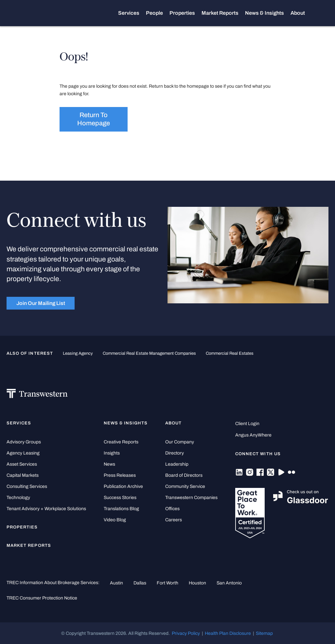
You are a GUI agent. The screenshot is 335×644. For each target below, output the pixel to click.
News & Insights (268, 13)
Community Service (185, 486)
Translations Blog (121, 509)
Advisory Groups (24, 442)
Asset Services (22, 464)
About (301, 13)
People (158, 13)
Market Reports (223, 13)
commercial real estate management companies (149, 353)
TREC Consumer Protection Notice (42, 598)
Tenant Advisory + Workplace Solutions (46, 509)
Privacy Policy (186, 633)
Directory (175, 453)
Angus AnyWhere (253, 435)
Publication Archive (123, 486)
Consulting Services (27, 486)
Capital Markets (23, 475)
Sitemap (264, 633)
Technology (18, 498)
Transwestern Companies (191, 498)
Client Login (247, 424)
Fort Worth (167, 583)
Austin (116, 583)
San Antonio (229, 583)
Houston (197, 583)
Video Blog (115, 520)
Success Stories (120, 498)
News (109, 464)
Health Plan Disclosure (228, 633)
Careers (174, 520)
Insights (112, 453)
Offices (172, 509)
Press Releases (120, 475)
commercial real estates (230, 353)
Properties (185, 13)
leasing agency (78, 353)
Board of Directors (184, 475)
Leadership (177, 464)
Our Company (180, 442)
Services (132, 13)
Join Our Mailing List (41, 303)
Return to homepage (94, 119)
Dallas (140, 583)
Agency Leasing (23, 453)
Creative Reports (121, 442)
